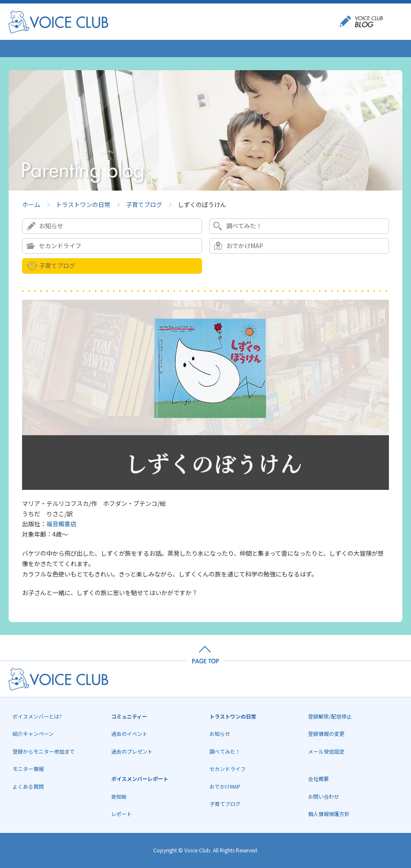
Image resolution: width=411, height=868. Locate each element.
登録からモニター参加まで (44, 751)
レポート (122, 814)
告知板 (119, 796)
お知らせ (51, 226)
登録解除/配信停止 (330, 716)
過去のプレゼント (132, 751)
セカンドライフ (60, 246)
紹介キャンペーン (33, 734)
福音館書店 (61, 524)
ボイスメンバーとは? (37, 716)
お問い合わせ (324, 796)
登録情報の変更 (326, 734)
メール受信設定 (326, 751)
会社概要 (318, 779)
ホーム (31, 204)
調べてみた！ (244, 226)
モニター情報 (28, 769)
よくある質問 (28, 786)
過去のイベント (129, 734)
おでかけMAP (245, 246)
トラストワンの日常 (83, 204)
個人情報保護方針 (329, 814)
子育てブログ (144, 204)
